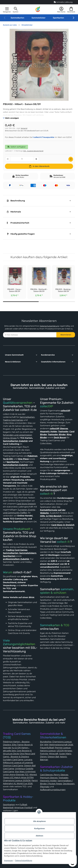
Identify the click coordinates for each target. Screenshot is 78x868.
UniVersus (20, 769)
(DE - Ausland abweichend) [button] (33, 151)
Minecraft (54, 754)
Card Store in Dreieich (63, 525)
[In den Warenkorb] (39, 166)
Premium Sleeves (49, 778)
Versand (24, 128)
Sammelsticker (39, 18)
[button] (7, 9)
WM (46, 745)
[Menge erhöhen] (36, 159)
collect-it (46, 494)
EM (42, 745)
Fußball (23, 805)
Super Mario (65, 754)
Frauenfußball (47, 748)
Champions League (62, 742)
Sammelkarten (17, 18)
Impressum (8, 861)
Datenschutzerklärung (49, 326)
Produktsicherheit (18, 223)
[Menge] (22, 159)
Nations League (48, 751)
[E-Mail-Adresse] (30, 335)
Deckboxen (69, 784)
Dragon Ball (53, 757)
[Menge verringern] (8, 159)
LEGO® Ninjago (64, 751)
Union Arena (9, 775)
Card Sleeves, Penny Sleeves (54, 775)
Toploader (63, 778)
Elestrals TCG (22, 775)
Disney (43, 757)
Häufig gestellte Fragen (21, 234)
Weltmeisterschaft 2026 (61, 745)
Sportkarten (58, 18)
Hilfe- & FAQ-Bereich (51, 516)
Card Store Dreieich (26, 504)
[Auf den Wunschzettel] (71, 159)
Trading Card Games (13, 420)
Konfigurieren (39, 829)
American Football (23, 808)
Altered (33, 775)
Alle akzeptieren (39, 821)
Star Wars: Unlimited (25, 772)
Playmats (45, 787)
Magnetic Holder (48, 781)
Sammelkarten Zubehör (15, 441)
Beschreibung (16, 201)
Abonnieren (66, 335)
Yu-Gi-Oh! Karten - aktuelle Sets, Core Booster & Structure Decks (17, 751)
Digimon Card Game (13, 766)
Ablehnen (39, 836)
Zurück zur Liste (10, 25)
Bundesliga (46, 742)
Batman (44, 760)
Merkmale (14, 212)
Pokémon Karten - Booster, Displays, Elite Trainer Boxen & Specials (18, 745)
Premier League (63, 748)
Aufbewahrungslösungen (53, 790)
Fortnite (44, 754)
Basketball (8, 808)
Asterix (63, 757)
